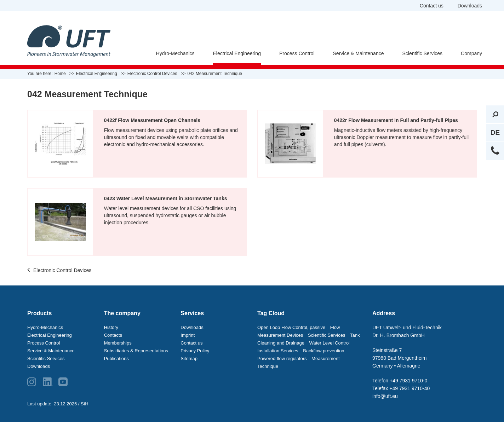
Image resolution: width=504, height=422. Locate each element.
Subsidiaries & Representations (136, 351)
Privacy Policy (195, 351)
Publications (116, 359)
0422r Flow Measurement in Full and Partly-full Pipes (396, 120)
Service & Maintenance (359, 53)
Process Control (297, 53)
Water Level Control (330, 343)
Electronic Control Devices (59, 271)
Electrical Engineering (237, 53)
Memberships (118, 343)
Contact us (432, 6)
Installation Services (278, 351)
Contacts (113, 335)
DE (495, 132)
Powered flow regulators (282, 359)
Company (471, 53)
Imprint (188, 335)
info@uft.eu (385, 396)
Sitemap (189, 359)
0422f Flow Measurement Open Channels (152, 120)
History (111, 327)
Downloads (470, 6)
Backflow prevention (323, 351)
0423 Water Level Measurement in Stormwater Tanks (166, 198)
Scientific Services (422, 53)
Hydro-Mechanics (175, 53)
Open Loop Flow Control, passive (291, 327)
